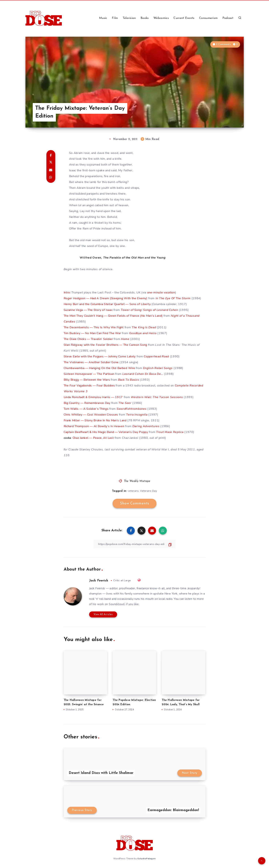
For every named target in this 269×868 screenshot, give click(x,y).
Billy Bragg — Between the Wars (87, 380)
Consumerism (208, 18)
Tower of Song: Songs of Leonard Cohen (149, 310)
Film (115, 18)
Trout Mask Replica (170, 432)
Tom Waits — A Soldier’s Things (86, 409)
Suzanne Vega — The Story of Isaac (88, 310)
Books (145, 18)
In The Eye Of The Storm (173, 298)
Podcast (228, 18)
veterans (133, 491)
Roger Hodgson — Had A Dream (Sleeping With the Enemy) (106, 298)
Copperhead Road (156, 357)
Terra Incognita (137, 415)
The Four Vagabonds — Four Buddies (89, 386)
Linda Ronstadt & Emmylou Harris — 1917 (93, 397)
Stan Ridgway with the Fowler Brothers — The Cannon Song (105, 345)
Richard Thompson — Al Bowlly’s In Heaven (94, 426)
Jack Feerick (99, 581)
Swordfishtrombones (132, 409)
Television (129, 18)
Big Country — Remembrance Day (87, 403)
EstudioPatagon (147, 859)
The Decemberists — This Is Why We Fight (94, 327)
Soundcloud (117, 604)
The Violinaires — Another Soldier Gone (91, 362)
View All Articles (103, 614)
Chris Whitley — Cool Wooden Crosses (91, 415)
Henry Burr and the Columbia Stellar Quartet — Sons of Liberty (107, 304)
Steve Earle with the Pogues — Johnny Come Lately (100, 357)
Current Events (184, 18)
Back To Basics (129, 380)
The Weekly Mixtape (137, 481)
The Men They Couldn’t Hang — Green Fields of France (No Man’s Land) (113, 316)
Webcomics (161, 18)
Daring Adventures (146, 426)
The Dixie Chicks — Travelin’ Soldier (88, 339)
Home (125, 339)
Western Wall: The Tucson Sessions (157, 397)
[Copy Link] (135, 544)
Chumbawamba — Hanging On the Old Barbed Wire (99, 368)
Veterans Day (149, 491)
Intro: (67, 293)
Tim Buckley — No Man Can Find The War (92, 333)
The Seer (125, 403)
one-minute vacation (161, 293)
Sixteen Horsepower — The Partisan (89, 374)
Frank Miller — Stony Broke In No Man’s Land (95, 420)
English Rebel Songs (158, 368)
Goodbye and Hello (143, 333)
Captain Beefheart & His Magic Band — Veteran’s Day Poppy (106, 432)
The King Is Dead (144, 327)
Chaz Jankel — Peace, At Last (93, 438)
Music (103, 18)
